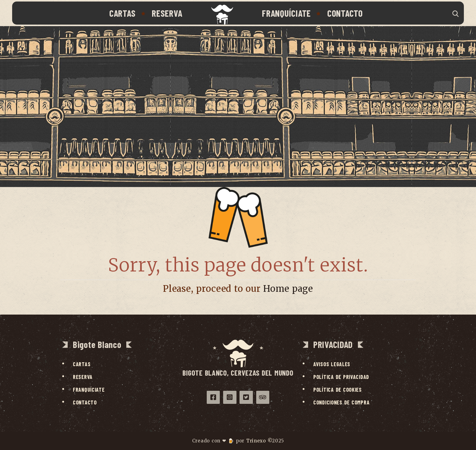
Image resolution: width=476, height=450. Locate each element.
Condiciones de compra (341, 402)
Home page (288, 289)
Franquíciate (286, 13)
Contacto (345, 13)
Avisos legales (332, 364)
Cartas (122, 13)
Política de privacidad (341, 377)
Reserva (167, 13)
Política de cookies (338, 390)
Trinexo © (259, 441)
